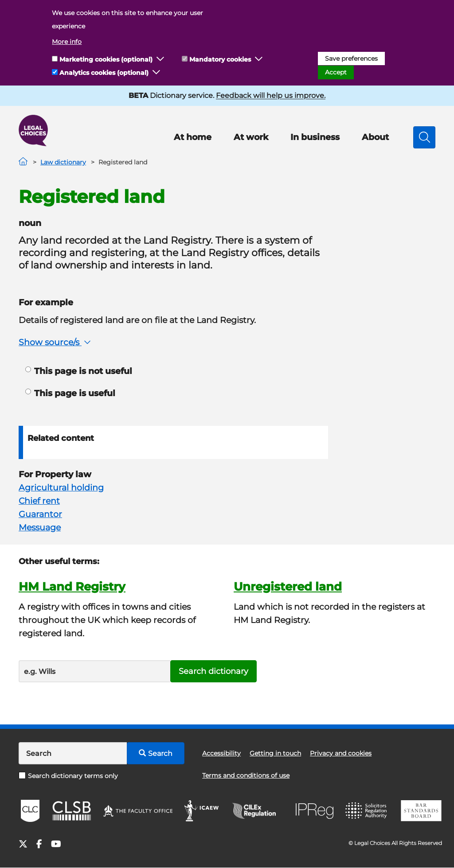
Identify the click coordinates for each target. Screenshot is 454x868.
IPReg (315, 811)
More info (67, 42)
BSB (421, 811)
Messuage (40, 527)
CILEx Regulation (258, 811)
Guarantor (40, 514)
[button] (160, 59)
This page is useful (70, 393)
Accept (336, 72)
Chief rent (39, 501)
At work (251, 137)
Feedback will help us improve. (271, 95)
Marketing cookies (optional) (106, 59)
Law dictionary (63, 162)
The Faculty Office (138, 811)
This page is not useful (79, 371)
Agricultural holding (61, 488)
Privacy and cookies (341, 753)
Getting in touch (275, 753)
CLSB (71, 811)
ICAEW (202, 811)
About (375, 137)
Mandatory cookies (220, 59)
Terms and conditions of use (246, 775)
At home (193, 137)
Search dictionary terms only (68, 776)
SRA (367, 811)
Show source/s (56, 342)
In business (315, 137)
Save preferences (351, 58)
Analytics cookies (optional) (104, 73)
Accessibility (221, 753)
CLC (30, 811)
